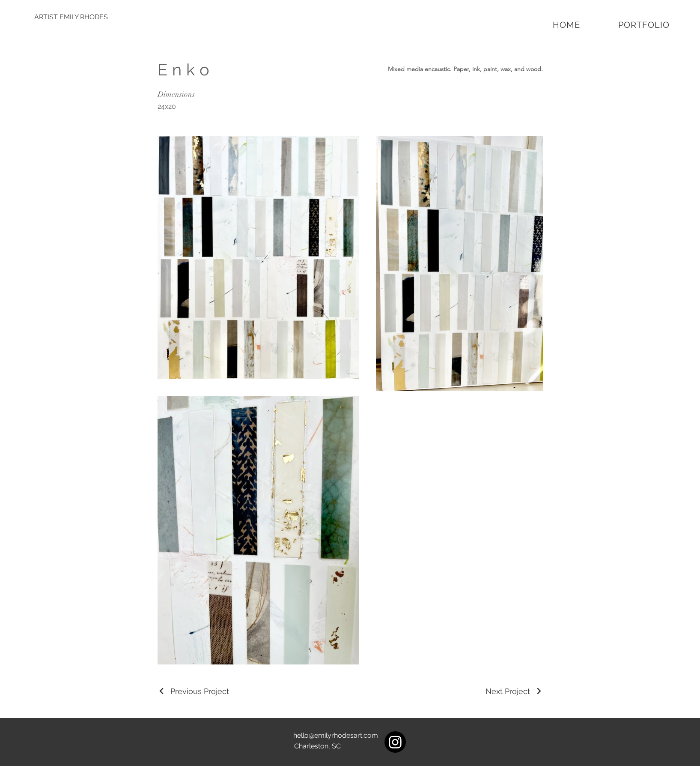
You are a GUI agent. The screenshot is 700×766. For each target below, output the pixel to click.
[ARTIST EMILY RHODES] (71, 17)
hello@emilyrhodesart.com (336, 735)
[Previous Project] (193, 691)
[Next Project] (514, 691)
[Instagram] (395, 742)
